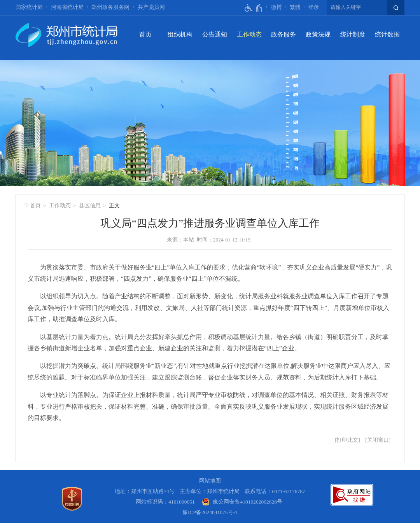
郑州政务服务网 (110, 7)
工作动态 (249, 34)
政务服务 (283, 34)
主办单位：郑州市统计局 (210, 491)
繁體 (295, 7)
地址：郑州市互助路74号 (145, 491)
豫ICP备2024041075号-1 (210, 512)
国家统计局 (29, 7)
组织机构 (180, 34)
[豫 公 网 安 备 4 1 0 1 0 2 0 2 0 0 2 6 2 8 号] (242, 502)
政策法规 (318, 34)
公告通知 (215, 34)
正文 (114, 206)
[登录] (313, 7)
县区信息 (90, 206)
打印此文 (347, 440)
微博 (276, 7)
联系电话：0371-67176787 (275, 491)
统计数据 (387, 34)
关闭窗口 (378, 440)
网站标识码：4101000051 (165, 502)
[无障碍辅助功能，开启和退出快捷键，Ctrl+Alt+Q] (254, 8)
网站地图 (210, 481)
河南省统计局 (67, 7)
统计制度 (353, 34)
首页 (145, 34)
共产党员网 (151, 7)
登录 (313, 7)
